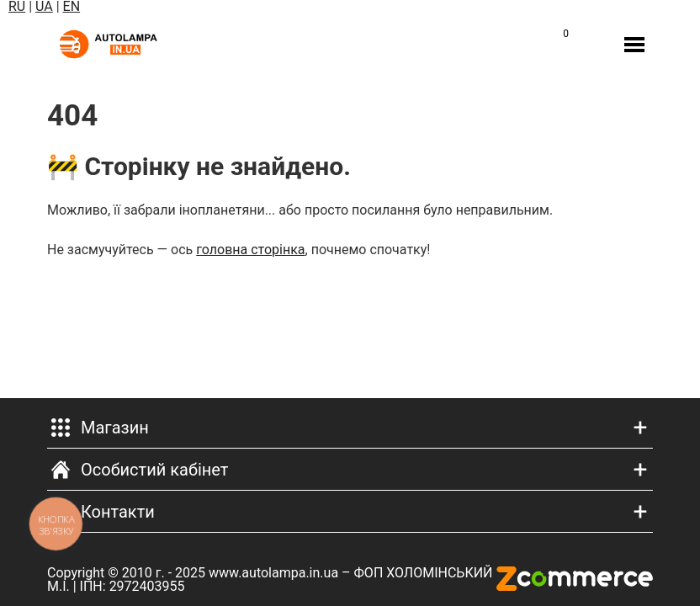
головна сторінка (250, 250)
